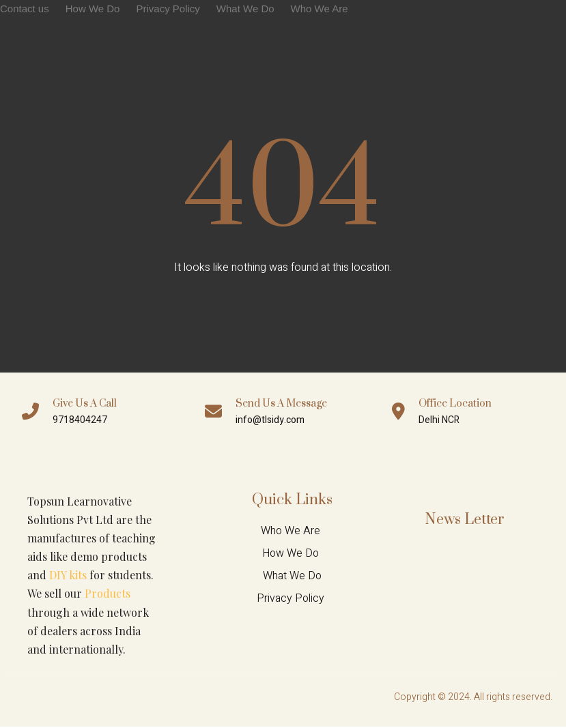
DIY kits (68, 576)
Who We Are (320, 9)
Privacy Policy (168, 9)
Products (108, 595)
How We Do (93, 9)
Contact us (25, 9)
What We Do (245, 9)
